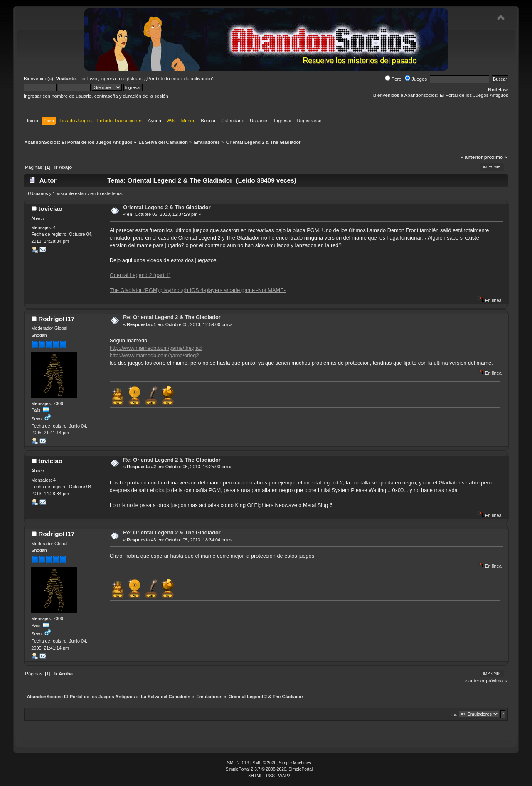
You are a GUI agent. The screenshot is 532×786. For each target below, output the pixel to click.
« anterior (472, 157)
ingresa (108, 79)
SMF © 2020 (265, 763)
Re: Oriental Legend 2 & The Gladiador (172, 317)
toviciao (50, 209)
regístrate (132, 79)
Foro (393, 79)
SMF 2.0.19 (238, 763)
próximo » (496, 157)
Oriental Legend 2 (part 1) (140, 275)
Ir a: (454, 714)
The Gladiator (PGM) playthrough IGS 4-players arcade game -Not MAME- (198, 290)
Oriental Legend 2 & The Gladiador (167, 207)
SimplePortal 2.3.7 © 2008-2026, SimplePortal (269, 769)
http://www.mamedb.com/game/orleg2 (154, 355)
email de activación (192, 79)
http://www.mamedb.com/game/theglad (156, 348)
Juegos (416, 79)
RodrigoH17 (56, 319)
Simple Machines (295, 763)
